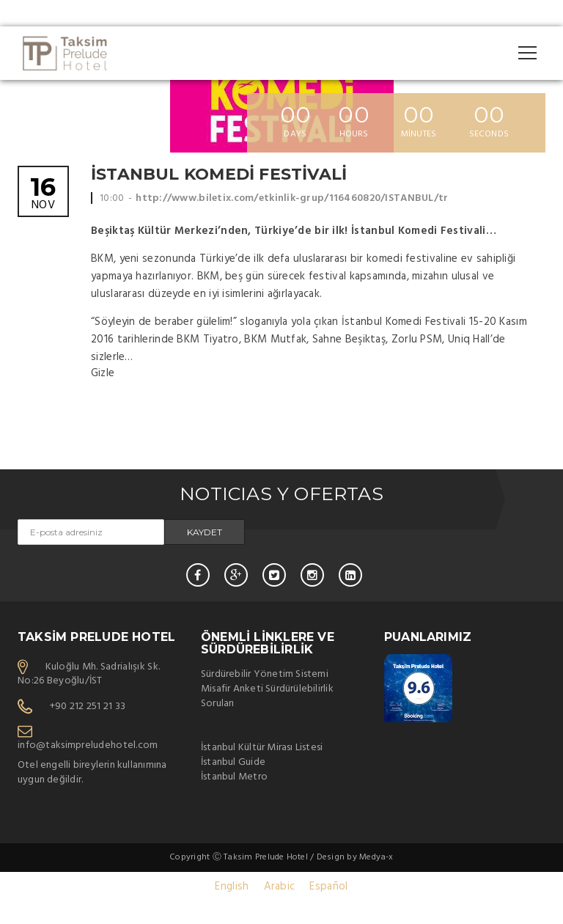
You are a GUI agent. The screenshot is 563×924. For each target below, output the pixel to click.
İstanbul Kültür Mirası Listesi (262, 748)
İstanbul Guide (233, 762)
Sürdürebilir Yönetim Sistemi (265, 674)
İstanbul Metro (234, 777)
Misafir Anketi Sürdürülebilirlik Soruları (267, 696)
